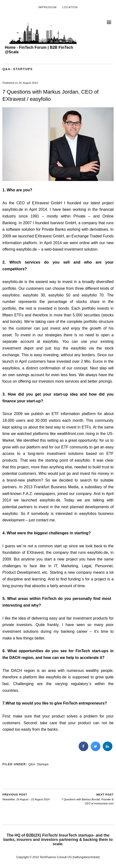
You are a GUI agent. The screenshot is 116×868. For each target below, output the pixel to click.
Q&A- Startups (17, 69)
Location (70, 7)
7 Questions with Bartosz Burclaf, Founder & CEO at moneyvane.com (86, 799)
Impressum (48, 7)
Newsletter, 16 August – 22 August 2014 (26, 797)
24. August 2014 (28, 83)
